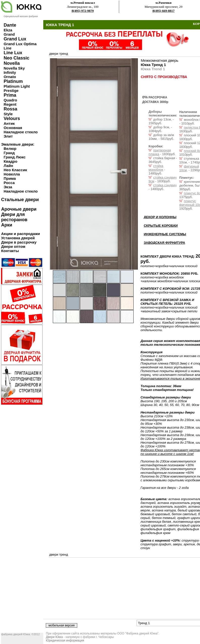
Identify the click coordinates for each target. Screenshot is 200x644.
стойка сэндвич (165, 185)
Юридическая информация (65, 640)
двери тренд (58, 54)
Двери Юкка (54, 637)
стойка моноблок (156, 168)
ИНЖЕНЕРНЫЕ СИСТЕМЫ (165, 234)
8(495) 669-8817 (164, 11)
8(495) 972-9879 (83, 11)
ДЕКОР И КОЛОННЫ (160, 217)
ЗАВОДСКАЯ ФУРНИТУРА (164, 243)
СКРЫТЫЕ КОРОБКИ (161, 226)
